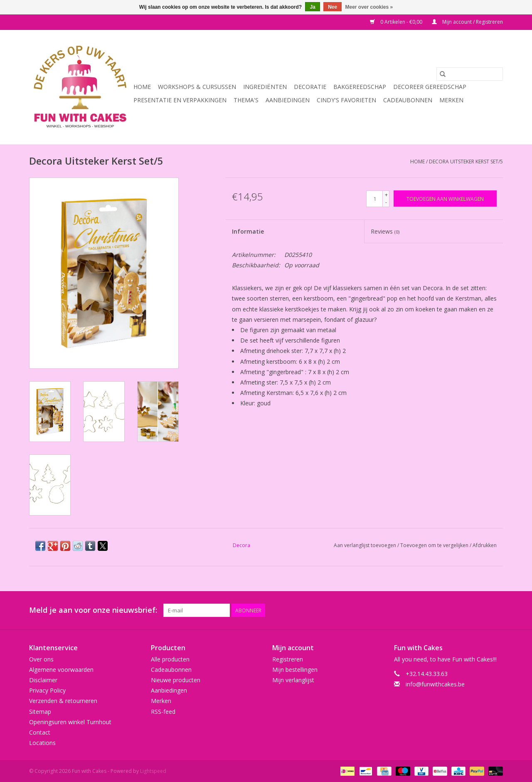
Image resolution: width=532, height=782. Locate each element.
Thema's (246, 100)
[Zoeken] (470, 74)
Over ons (41, 659)
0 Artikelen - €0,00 (397, 22)
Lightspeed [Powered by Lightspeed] (153, 771)
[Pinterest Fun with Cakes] (451, 610)
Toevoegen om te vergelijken (435, 545)
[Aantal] (374, 199)
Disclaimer (43, 680)
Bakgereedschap (360, 87)
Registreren (288, 659)
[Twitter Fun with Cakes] (421, 610)
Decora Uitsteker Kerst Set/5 (466, 162)
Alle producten (170, 659)
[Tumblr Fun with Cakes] (481, 610)
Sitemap (40, 712)
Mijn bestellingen (295, 670)
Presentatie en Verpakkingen (180, 100)
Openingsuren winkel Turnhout (70, 722)
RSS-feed (163, 712)
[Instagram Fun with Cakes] (496, 610)
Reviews (385, 231)
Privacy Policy (47, 690)
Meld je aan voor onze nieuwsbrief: (93, 610)
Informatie (248, 231)
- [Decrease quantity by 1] (386, 202)
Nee (332, 7)
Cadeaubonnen (408, 100)
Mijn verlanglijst (293, 680)
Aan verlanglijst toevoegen (366, 545)
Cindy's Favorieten (346, 100)
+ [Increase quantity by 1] (386, 195)
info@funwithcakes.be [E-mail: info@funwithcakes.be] (435, 684)
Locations (42, 743)
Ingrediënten (265, 87)
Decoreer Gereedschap (430, 87)
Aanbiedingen (288, 100)
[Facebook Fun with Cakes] (406, 610)
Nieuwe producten (176, 680)
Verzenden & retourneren (63, 701)
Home (142, 87)
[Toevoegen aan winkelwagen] (445, 199)
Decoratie (310, 87)
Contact (40, 732)
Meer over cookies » (369, 7)
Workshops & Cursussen (197, 87)
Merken (451, 100)
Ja (312, 7)
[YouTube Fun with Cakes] (466, 610)
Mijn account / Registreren (467, 22)
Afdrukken (485, 545)
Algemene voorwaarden (61, 670)
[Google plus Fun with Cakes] (436, 610)
